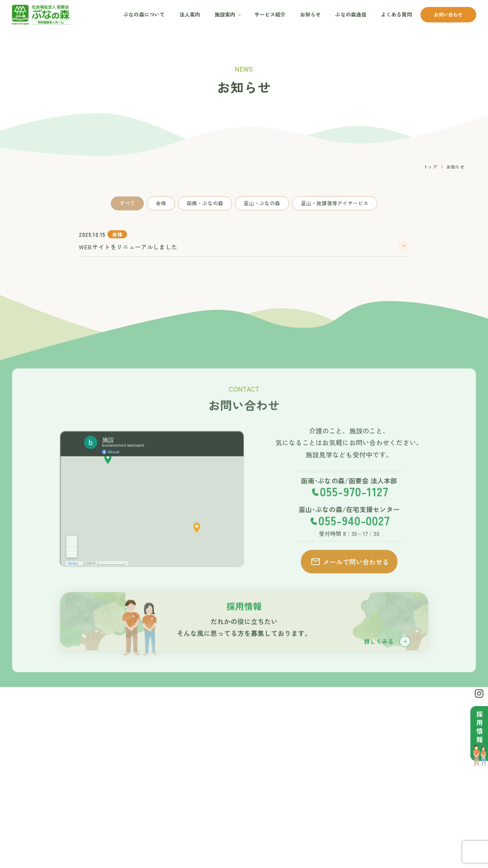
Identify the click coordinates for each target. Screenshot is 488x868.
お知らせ (311, 14)
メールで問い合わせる (349, 572)
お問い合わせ (448, 15)
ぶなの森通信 (351, 14)
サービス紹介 (270, 14)
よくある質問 (396, 14)
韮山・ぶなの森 (262, 203)
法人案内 (190, 14)
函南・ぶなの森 (205, 203)
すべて (128, 203)
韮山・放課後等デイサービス (335, 203)
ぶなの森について (144, 14)
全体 (161, 203)
